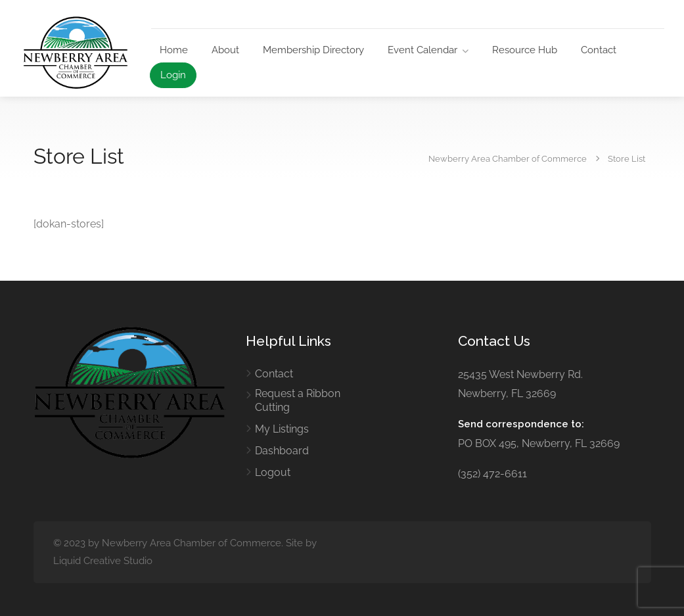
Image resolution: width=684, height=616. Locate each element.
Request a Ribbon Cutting (298, 400)
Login (173, 75)
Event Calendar (422, 50)
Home (174, 50)
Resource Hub (525, 50)
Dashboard (282, 451)
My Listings (282, 429)
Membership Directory (313, 50)
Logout (273, 472)
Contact (599, 50)
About (225, 50)
